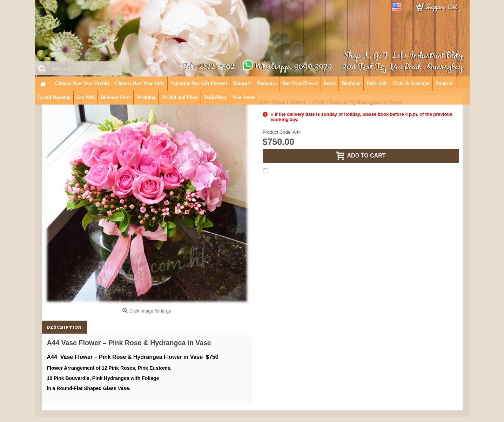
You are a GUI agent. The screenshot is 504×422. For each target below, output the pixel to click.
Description (64, 327)
